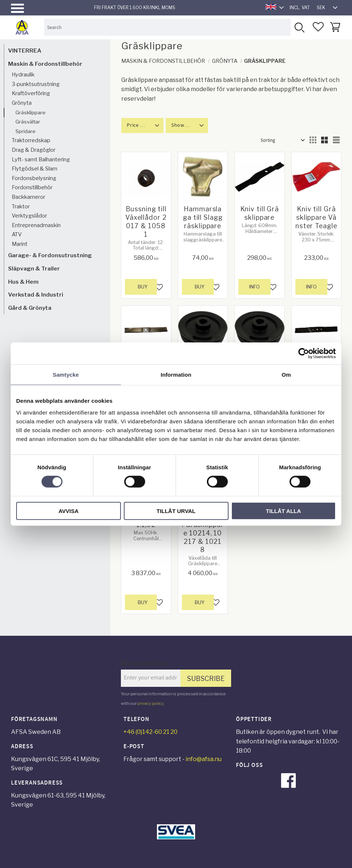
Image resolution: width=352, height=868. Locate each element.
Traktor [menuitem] (21, 207)
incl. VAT (300, 8)
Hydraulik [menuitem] (23, 75)
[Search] (299, 27)
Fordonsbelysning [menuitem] (34, 178)
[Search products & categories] (167, 27)
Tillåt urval (176, 511)
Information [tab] (176, 375)
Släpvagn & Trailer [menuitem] (34, 268)
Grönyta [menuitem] (22, 103)
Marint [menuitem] (20, 244)
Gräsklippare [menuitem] (30, 112)
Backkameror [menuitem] (28, 197)
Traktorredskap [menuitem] (31, 140)
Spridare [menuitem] (26, 131)
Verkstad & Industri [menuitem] (36, 295)
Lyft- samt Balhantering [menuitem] (41, 159)
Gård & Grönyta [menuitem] (30, 308)
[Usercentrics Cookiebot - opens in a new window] (304, 354)
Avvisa (69, 511)
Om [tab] (286, 375)
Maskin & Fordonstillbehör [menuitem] (45, 64)
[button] (17, 8)
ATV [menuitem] (17, 234)
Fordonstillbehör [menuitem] (32, 187)
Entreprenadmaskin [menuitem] (36, 225)
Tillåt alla (283, 511)
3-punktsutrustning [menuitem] (36, 84)
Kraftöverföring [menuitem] (31, 93)
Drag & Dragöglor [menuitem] (34, 150)
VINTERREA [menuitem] (25, 51)
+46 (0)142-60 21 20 (150, 732)
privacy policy (150, 703)
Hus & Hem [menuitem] (23, 282)
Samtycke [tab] (66, 375)
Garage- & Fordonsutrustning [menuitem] (50, 255)
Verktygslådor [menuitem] (29, 216)
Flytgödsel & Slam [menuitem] (35, 169)
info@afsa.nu (204, 759)
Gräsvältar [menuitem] (28, 122)
